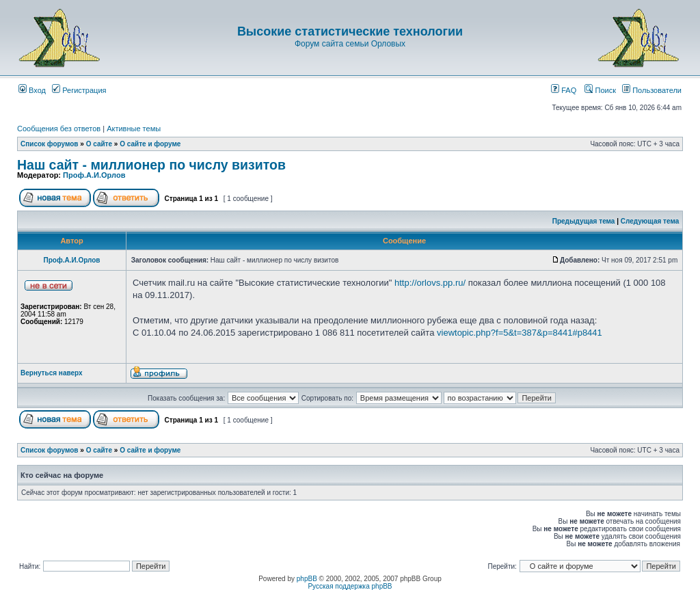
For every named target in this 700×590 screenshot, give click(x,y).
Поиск (600, 90)
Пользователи (652, 90)
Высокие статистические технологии (350, 31)
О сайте (99, 144)
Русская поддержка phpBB (350, 586)
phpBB (307, 579)
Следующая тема (650, 221)
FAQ (564, 90)
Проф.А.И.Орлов (94, 175)
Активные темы (134, 129)
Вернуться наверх (52, 373)
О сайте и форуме (150, 144)
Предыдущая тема (584, 221)
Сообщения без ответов (59, 129)
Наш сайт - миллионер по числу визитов (151, 165)
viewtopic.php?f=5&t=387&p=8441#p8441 (520, 333)
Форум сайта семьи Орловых (350, 44)
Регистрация (79, 90)
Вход (32, 90)
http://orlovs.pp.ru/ (430, 283)
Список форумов (50, 144)
